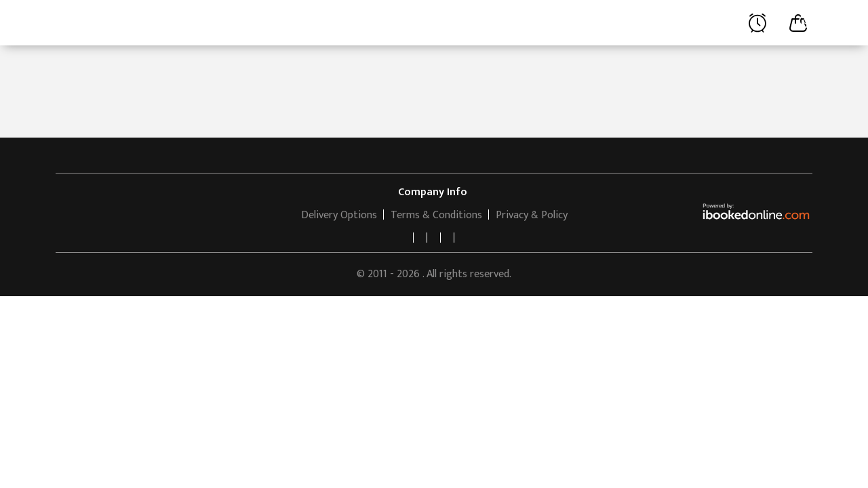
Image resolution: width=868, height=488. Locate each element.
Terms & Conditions (436, 215)
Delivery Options (339, 215)
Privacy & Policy (532, 215)
